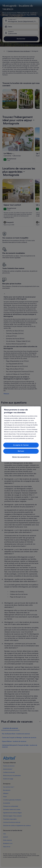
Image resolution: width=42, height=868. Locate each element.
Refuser (21, 451)
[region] (21, 434)
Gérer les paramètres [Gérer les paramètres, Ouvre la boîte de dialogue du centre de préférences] (21, 457)
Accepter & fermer (21, 445)
